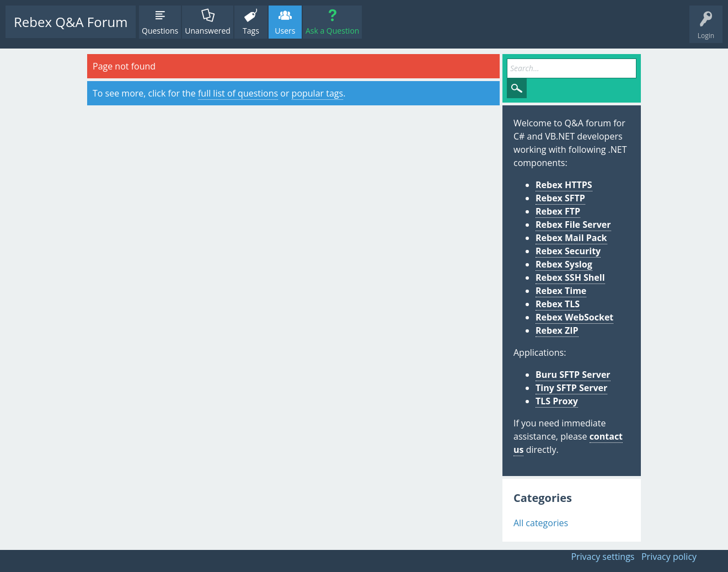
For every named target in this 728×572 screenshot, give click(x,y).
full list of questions (238, 93)
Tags (251, 31)
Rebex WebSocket (574, 317)
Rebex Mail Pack (571, 238)
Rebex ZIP (557, 330)
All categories (541, 523)
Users (285, 31)
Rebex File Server (573, 224)
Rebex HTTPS (564, 185)
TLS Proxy (557, 401)
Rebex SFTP (560, 198)
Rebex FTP (558, 211)
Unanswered (208, 31)
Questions (160, 31)
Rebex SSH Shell (570, 277)
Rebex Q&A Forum (71, 22)
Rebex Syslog (564, 264)
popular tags (318, 93)
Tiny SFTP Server (571, 388)
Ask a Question (332, 31)
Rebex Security (568, 251)
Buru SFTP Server (573, 375)
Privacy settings (603, 557)
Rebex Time (561, 291)
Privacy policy (669, 557)
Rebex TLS (558, 304)
